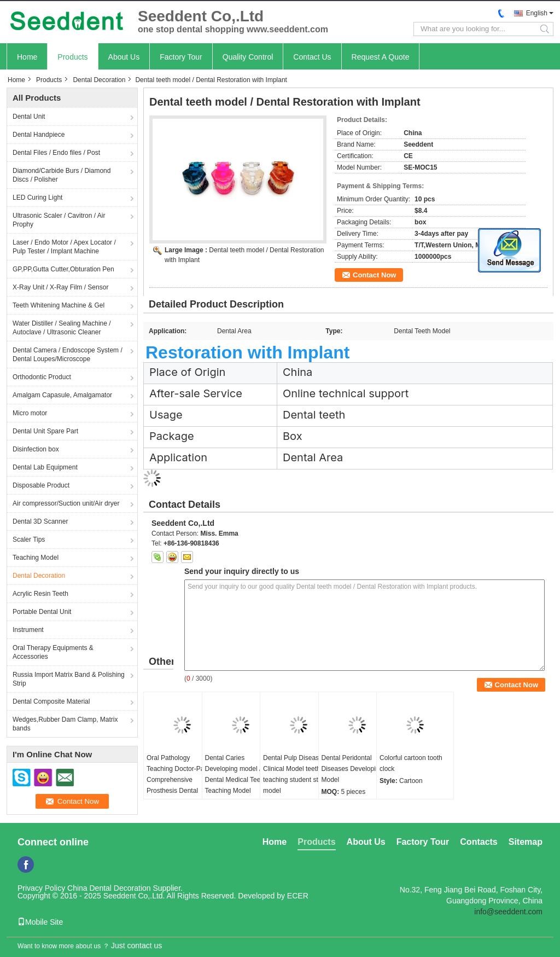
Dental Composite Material (51, 701)
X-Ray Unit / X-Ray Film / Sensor (60, 287)
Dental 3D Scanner (40, 521)
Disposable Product (41, 485)
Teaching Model (36, 558)
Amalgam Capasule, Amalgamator (62, 395)
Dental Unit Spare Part (45, 431)
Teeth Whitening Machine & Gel (59, 305)
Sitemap (526, 842)
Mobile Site (40, 922)
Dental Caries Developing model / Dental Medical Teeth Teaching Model (236, 774)
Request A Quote (381, 57)
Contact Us (312, 57)
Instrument (28, 630)
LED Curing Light (37, 198)
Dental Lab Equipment (45, 467)
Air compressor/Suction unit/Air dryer (66, 503)
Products (72, 57)
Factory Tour (181, 57)
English (537, 13)
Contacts (479, 842)
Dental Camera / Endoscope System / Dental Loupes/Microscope (68, 355)
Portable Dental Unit (42, 612)
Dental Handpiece (39, 135)
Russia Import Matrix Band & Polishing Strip (69, 679)
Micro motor (30, 413)
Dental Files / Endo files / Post (56, 153)
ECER (298, 896)
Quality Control (248, 57)
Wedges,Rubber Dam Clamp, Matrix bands (65, 724)
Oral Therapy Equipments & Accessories (53, 652)
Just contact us (136, 946)
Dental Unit (29, 117)
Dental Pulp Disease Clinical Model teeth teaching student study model (296, 774)
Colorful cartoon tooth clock (411, 763)
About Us (124, 57)
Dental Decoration (99, 80)
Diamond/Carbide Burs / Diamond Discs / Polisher (62, 175)
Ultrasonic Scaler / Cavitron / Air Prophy (59, 220)
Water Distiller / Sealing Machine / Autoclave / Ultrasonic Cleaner (62, 328)
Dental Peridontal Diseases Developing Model (352, 769)
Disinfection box (36, 449)
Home (27, 57)
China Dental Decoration (109, 888)
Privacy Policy (41, 888)
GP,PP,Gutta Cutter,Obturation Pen (63, 269)
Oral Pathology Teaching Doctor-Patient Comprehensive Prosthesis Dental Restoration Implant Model (182, 785)
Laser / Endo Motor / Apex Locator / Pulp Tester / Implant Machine (64, 247)
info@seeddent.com (508, 912)
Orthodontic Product (42, 377)
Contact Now (374, 275)
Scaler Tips (29, 540)
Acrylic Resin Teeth (40, 594)
